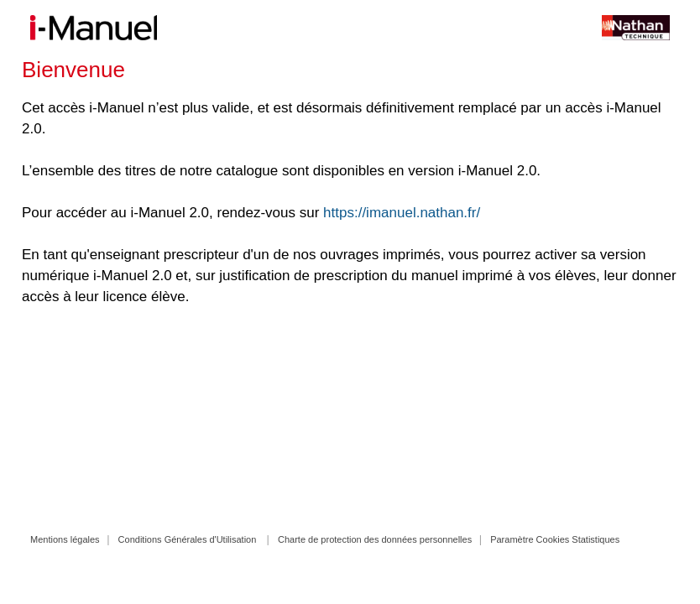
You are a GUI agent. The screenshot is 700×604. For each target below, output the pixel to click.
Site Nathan (615, 28)
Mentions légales (65, 539)
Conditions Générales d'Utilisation (188, 539)
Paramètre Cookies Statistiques (555, 539)
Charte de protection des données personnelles (375, 539)
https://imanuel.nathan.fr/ (402, 213)
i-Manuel (94, 28)
